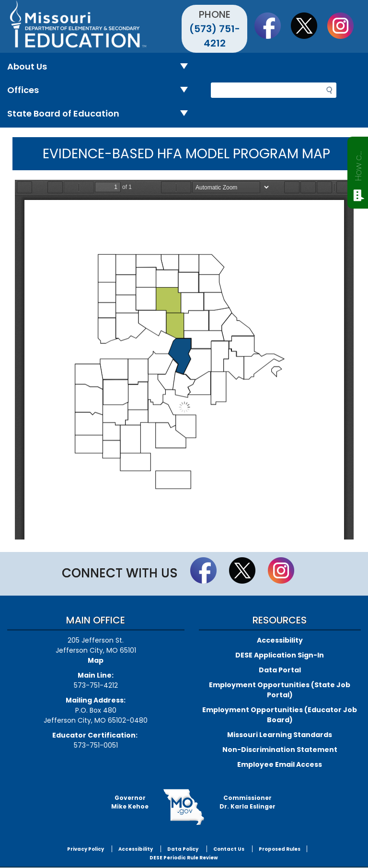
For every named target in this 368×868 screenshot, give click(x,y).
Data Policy (183, 849)
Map (96, 660)
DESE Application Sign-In (280, 655)
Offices (101, 90)
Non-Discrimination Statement (280, 750)
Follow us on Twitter (309, 25)
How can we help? (358, 164)
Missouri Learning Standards (280, 735)
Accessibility (280, 640)
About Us (101, 67)
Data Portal (280, 670)
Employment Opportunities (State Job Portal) (280, 690)
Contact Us (229, 849)
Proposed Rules (280, 849)
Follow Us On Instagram (345, 25)
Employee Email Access (280, 764)
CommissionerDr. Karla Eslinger (247, 802)
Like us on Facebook (272, 25)
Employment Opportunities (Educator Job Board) (280, 715)
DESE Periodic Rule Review (184, 858)
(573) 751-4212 (215, 36)
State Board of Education (101, 114)
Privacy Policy (86, 849)
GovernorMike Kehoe (130, 802)
